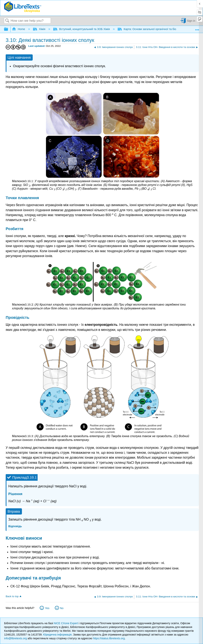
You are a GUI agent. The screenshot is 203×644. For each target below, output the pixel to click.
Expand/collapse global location (197, 28)
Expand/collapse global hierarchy (9, 29)
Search (7, 21)
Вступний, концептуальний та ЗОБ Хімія (82, 29)
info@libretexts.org (15, 638)
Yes (47, 608)
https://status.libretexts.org (109, 638)
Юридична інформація (57, 635)
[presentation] (29, 181)
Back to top (12, 596)
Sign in (191, 21)
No (62, 608)
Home (19, 29)
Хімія (40, 29)
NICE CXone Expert (66, 623)
